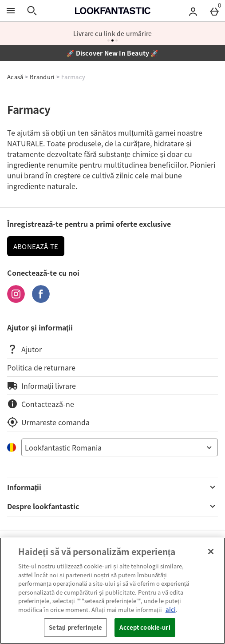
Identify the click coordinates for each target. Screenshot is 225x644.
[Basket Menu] (214, 11)
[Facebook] (41, 300)
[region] (112, 591)
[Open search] (32, 11)
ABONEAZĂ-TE (36, 246)
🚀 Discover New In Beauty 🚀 (112, 53)
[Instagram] (16, 300)
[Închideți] (211, 551)
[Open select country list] (120, 447)
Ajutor (24, 349)
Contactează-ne (41, 404)
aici (171, 610)
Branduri (42, 77)
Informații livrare (41, 386)
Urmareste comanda (48, 422)
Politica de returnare (41, 367)
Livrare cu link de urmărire (112, 33)
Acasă (15, 77)
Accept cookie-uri (145, 627)
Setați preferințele (75, 627)
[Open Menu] (11, 11)
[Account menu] (193, 11)
